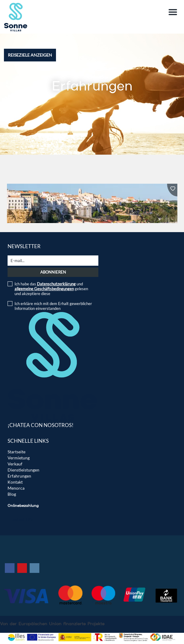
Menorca (16, 488)
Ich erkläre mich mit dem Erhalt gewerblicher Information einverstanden (53, 306)
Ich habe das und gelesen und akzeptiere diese (51, 289)
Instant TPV (23, 519)
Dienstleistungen (23, 470)
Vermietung (19, 458)
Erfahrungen (19, 476)
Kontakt (15, 482)
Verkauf (15, 464)
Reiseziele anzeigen (30, 55)
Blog (12, 494)
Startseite (16, 452)
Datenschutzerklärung (56, 284)
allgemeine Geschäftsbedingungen (44, 289)
